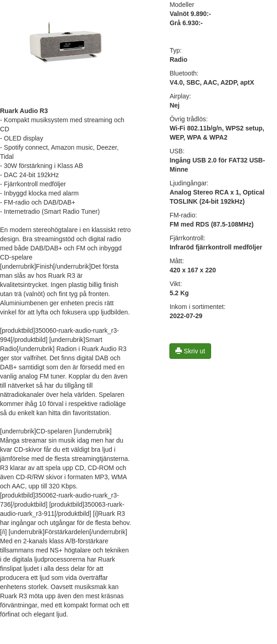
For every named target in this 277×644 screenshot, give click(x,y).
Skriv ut (190, 351)
